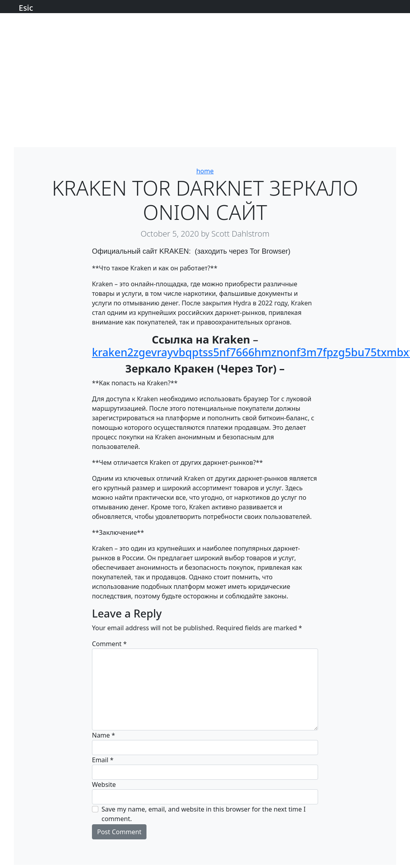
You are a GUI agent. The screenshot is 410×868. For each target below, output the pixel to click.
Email (103, 760)
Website (104, 785)
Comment (109, 644)
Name (103, 735)
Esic (26, 8)
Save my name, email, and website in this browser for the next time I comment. (204, 814)
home (205, 171)
